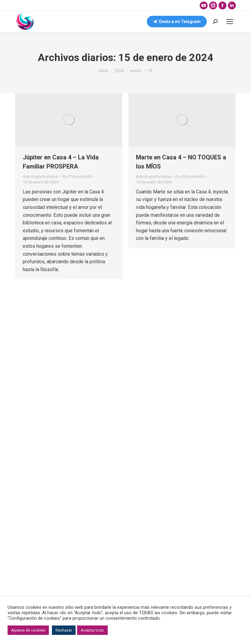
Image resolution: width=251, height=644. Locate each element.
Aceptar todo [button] (92, 630)
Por (77, 177)
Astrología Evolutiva (40, 177)
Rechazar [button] (64, 630)
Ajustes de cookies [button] (28, 630)
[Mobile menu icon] (230, 22)
